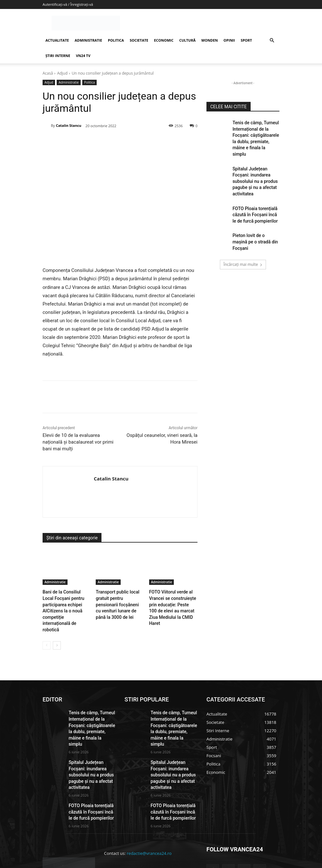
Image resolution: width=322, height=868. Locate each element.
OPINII (229, 40)
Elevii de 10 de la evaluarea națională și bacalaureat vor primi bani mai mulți (78, 442)
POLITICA (116, 40)
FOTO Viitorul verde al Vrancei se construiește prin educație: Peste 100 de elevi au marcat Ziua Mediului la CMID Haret (173, 602)
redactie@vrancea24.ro (149, 813)
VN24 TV (83, 56)
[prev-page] (47, 628)
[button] (272, 41)
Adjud (62, 73)
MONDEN (209, 40)
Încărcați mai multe (243, 236)
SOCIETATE (139, 40)
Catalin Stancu (69, 125)
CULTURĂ (187, 40)
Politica (90, 82)
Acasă (48, 73)
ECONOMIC (164, 40)
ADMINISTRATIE (88, 40)
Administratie (69, 82)
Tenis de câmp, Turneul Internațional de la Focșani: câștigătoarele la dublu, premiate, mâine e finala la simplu (256, 133)
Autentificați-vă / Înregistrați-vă (68, 4)
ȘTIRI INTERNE (58, 56)
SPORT (246, 40)
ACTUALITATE (57, 40)
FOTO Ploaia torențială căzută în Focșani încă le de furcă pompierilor (254, 193)
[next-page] (57, 628)
